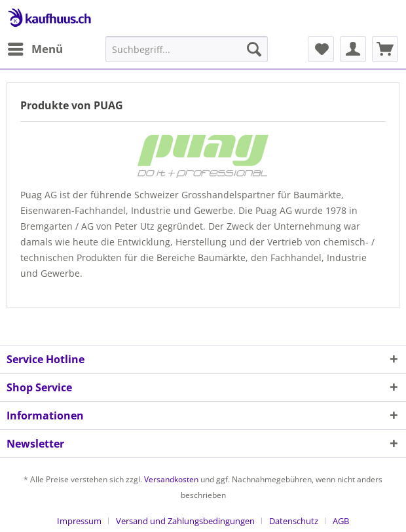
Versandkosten (171, 479)
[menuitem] (35, 49)
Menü (35, 47)
